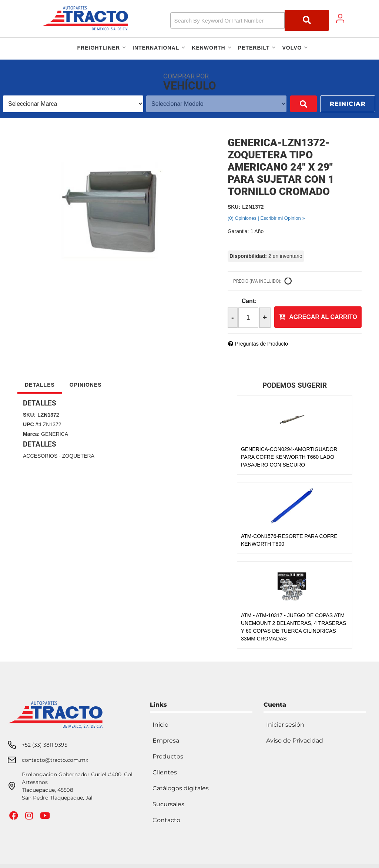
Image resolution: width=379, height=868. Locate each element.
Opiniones (86, 385)
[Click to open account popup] (340, 18)
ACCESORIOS (40, 456)
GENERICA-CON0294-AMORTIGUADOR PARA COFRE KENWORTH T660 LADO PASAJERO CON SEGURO (289, 457)
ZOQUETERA (78, 456)
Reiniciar (348, 104)
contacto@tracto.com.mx (55, 760)
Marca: (31, 434)
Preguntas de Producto (261, 344)
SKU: (234, 207)
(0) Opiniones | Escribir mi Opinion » (266, 218)
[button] (250, 20)
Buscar (293, 104)
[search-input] (228, 20)
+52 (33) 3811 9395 (45, 745)
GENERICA (55, 434)
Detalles (40, 385)
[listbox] (68, 104)
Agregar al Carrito (323, 317)
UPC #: (31, 424)
